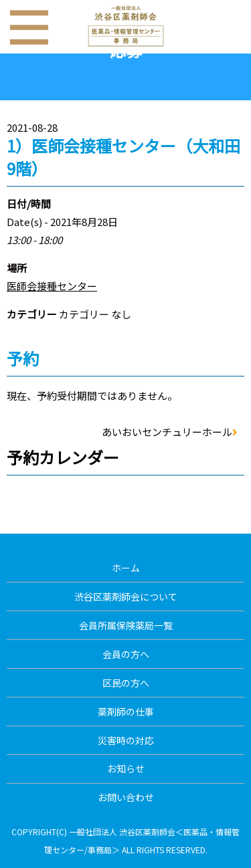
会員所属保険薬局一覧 (126, 625)
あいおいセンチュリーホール (170, 432)
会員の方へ (126, 654)
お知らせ (126, 768)
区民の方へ (126, 683)
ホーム (126, 568)
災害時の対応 (126, 740)
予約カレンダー (63, 457)
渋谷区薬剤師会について (126, 596)
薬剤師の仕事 (126, 712)
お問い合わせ (126, 797)
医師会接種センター (52, 286)
